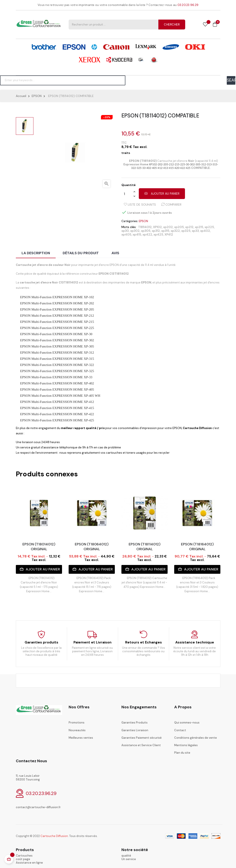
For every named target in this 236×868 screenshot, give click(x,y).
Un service (129, 859)
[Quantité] (127, 194)
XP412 (169, 234)
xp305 (146, 231)
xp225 (209, 227)
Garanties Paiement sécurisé (142, 738)
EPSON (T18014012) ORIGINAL (39, 547)
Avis (115, 253)
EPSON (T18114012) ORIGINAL (145, 547)
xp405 (126, 234)
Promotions (77, 723)
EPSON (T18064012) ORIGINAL (92, 547)
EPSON (143, 221)
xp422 (147, 234)
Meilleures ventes (81, 738)
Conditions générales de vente (196, 738)
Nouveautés (77, 730)
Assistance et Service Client (141, 745)
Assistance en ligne (29, 863)
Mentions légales (186, 745)
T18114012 (145, 227)
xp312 (156, 231)
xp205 (179, 227)
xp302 (135, 231)
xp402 (205, 231)
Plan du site (182, 753)
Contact (180, 730)
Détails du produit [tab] (81, 253)
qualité (126, 856)
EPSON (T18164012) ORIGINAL (197, 547)
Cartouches (24, 856)
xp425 (158, 234)
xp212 (189, 227)
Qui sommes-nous (187, 723)
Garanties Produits (134, 723)
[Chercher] (63, 80)
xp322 (175, 231)
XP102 (157, 227)
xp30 (125, 231)
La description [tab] (36, 253)
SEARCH (231, 80)
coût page (23, 859)
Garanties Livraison (135, 730)
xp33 (195, 231)
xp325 (186, 231)
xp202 (168, 227)
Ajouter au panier (162, 194)
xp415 (137, 234)
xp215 (199, 227)
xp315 (165, 231)
